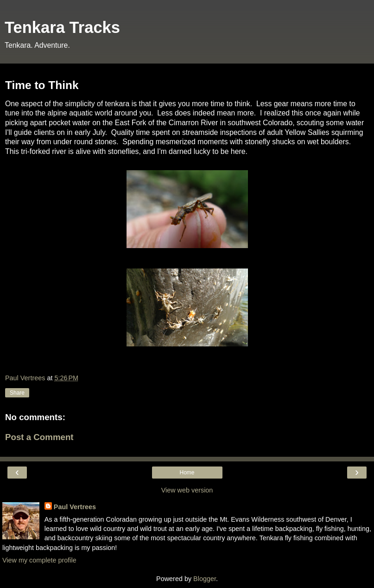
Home (187, 473)
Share (17, 393)
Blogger (205, 579)
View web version (187, 490)
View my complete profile (39, 560)
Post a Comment (39, 437)
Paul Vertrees (75, 507)
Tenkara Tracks (62, 27)
